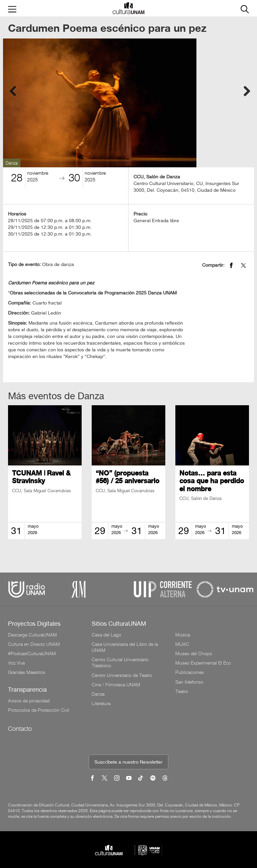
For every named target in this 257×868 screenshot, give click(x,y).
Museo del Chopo (194, 654)
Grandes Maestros (27, 672)
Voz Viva (16, 663)
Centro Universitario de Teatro (122, 675)
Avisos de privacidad (29, 701)
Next (244, 90)
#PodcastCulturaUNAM (32, 654)
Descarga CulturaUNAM (32, 635)
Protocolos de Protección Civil (39, 710)
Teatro (182, 691)
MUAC (182, 644)
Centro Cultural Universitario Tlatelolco (120, 663)
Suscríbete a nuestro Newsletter (128, 762)
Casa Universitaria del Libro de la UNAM (125, 647)
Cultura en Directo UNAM (34, 644)
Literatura (101, 703)
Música (183, 635)
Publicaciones (190, 672)
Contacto (20, 729)
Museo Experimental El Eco (203, 663)
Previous (13, 90)
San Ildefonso (189, 682)
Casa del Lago (106, 635)
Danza (98, 694)
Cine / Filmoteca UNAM (116, 685)
